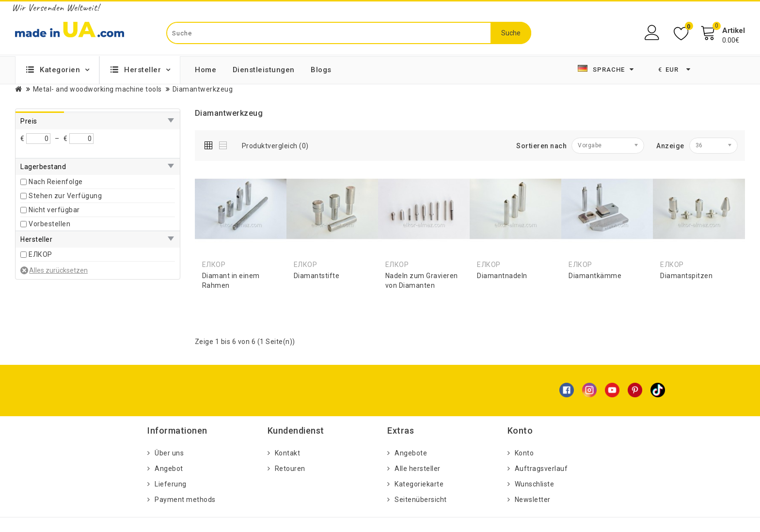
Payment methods (185, 500)
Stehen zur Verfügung (65, 196)
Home (206, 70)
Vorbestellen (49, 224)
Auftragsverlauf (541, 469)
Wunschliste (535, 484)
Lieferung (171, 484)
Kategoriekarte (419, 484)
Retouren (290, 469)
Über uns (169, 453)
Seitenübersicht (421, 500)
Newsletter (533, 500)
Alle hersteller (418, 469)
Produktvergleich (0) (275, 146)
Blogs (321, 70)
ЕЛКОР (40, 254)
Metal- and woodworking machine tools (97, 89)
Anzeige (670, 146)
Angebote (411, 453)
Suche (511, 33)
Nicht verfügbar (54, 210)
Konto (524, 453)
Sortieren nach (541, 146)
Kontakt (288, 453)
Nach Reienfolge (56, 182)
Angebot (169, 469)
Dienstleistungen (264, 70)
